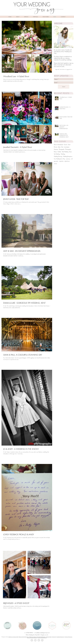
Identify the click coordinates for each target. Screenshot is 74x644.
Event (69, 145)
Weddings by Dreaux (33, 637)
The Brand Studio (49, 637)
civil (72, 159)
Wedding (63, 154)
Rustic (71, 152)
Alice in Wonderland (58, 145)
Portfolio (59, 152)
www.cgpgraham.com (68, 69)
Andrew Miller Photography (42, 638)
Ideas (59, 147)
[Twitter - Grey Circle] (39, 640)
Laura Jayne (67, 147)
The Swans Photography (68, 637)
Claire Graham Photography (41, 637)
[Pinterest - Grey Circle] (42, 640)
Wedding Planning (58, 156)
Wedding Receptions (68, 156)
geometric (56, 161)
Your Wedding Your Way (59, 159)
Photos (55, 152)
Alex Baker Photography (60, 637)
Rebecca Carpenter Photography (32, 638)
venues (55, 164)
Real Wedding (65, 152)
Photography (68, 149)
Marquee (56, 149)
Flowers (56, 147)
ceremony (68, 159)
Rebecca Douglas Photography (24, 637)
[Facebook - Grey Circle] (32, 640)
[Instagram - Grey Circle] (35, 640)
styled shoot (67, 161)
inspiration (61, 161)
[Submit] (64, 87)
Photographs (62, 149)
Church (66, 145)
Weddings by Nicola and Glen (13, 637)
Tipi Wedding (57, 154)
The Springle (54, 637)
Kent (62, 147)
